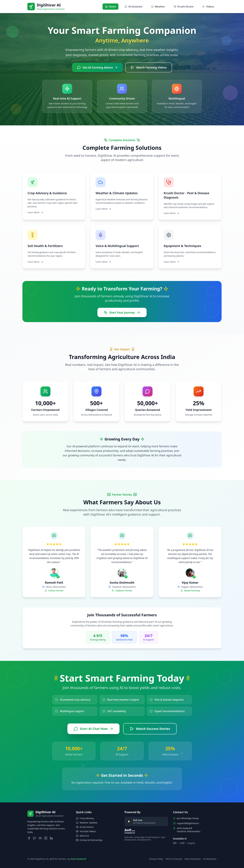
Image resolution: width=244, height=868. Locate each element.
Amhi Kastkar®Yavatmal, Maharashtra (189, 830)
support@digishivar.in (188, 823)
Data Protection (193, 859)
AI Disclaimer (210, 859)
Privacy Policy (156, 859)
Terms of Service (174, 859)
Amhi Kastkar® (78, 859)
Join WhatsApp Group (188, 818)
